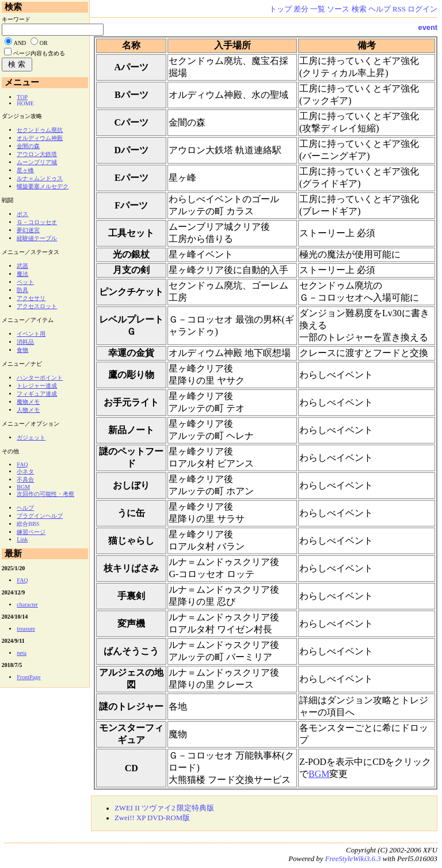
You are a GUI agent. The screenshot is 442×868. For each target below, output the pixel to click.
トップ (281, 9)
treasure (26, 629)
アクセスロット (37, 306)
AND (20, 43)
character (27, 604)
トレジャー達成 (37, 386)
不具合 (25, 480)
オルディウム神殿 (40, 138)
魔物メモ (28, 402)
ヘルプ (380, 9)
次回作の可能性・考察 (45, 494)
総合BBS (28, 524)
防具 (22, 290)
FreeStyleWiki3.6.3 (353, 859)
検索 (359, 9)
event (428, 27)
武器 (22, 266)
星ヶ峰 (25, 170)
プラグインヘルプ (40, 516)
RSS (399, 9)
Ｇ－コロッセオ (37, 222)
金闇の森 (28, 146)
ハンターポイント (40, 378)
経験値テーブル (37, 238)
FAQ (22, 465)
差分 (301, 9)
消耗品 (25, 342)
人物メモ (28, 410)
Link (22, 539)
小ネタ (25, 471)
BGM (319, 774)
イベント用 (31, 334)
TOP (22, 97)
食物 (22, 350)
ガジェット (31, 437)
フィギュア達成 (37, 394)
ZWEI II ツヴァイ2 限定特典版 (165, 808)
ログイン (422, 9)
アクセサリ (31, 298)
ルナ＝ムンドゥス (40, 178)
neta (22, 653)
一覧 (318, 9)
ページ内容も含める (39, 53)
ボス (22, 214)
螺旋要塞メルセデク (43, 186)
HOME (25, 103)
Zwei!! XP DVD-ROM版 (152, 818)
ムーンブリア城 (37, 162)
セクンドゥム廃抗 (40, 130)
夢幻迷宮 (28, 230)
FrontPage (28, 677)
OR (44, 43)
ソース (338, 9)
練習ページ (31, 532)
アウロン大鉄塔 (37, 154)
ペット (25, 282)
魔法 (22, 274)
